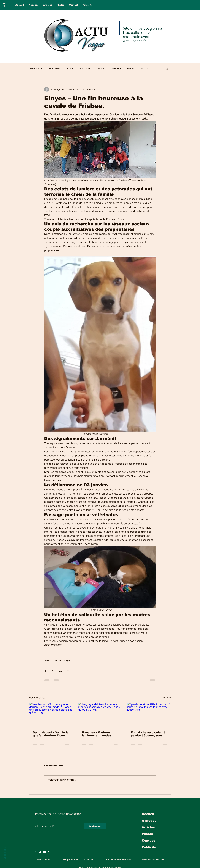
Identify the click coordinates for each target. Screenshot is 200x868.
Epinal (70, 69)
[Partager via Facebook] (46, 671)
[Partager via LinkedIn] (60, 671)
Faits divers (55, 69)
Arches (101, 69)
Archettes (116, 69)
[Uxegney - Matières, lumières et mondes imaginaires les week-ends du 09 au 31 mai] (100, 715)
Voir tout (167, 697)
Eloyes (131, 69)
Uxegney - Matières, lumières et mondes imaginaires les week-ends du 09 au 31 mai (98, 734)
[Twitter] (40, 852)
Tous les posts (36, 69)
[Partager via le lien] (68, 671)
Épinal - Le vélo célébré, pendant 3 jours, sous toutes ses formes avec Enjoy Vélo (149, 734)
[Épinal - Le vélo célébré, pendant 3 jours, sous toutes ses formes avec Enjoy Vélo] (149, 715)
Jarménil (57, 660)
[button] (167, 69)
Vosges (67, 660)
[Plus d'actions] (154, 89)
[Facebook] (35, 852)
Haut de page (5, 855)
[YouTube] (45, 852)
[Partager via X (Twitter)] (53, 671)
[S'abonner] (95, 826)
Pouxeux (144, 69)
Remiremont (85, 69)
